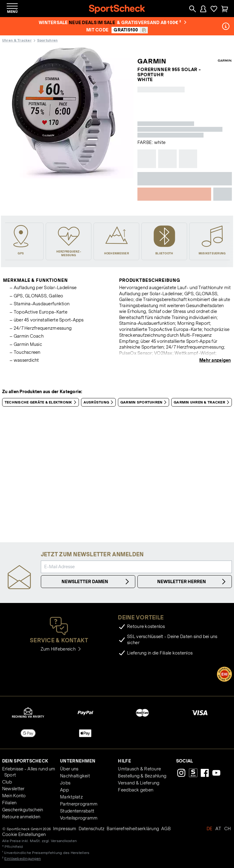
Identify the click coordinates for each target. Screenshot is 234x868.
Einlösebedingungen (23, 858)
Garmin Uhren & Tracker (203, 402)
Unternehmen (78, 761)
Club (7, 782)
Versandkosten (64, 841)
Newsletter (13, 789)
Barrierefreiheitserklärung (133, 829)
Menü (12, 11)
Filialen (9, 803)
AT (218, 829)
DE (210, 829)
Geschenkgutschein (23, 810)
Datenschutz (92, 829)
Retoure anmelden (21, 817)
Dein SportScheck (25, 761)
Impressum (65, 829)
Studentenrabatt (77, 811)
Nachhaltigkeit (75, 776)
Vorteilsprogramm (79, 818)
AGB (166, 829)
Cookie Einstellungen (24, 834)
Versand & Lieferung (139, 783)
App (64, 790)
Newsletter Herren (192, 582)
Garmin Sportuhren (145, 402)
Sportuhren (48, 40)
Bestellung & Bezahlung (142, 776)
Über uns (69, 769)
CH (228, 829)
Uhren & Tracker (17, 40)
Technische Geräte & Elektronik (42, 402)
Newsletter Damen (96, 582)
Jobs (65, 783)
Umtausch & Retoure (139, 769)
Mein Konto (14, 796)
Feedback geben (136, 790)
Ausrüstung (100, 402)
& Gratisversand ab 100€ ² (152, 23)
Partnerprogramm (79, 804)
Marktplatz (71, 797)
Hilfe (124, 761)
